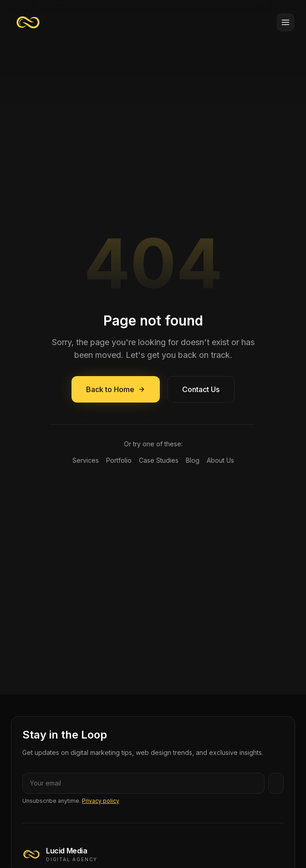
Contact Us (201, 389)
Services (86, 460)
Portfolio (119, 460)
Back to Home (116, 389)
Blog (193, 460)
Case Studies (159, 460)
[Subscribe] (276, 783)
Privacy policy (101, 801)
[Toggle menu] (286, 22)
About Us (220, 460)
